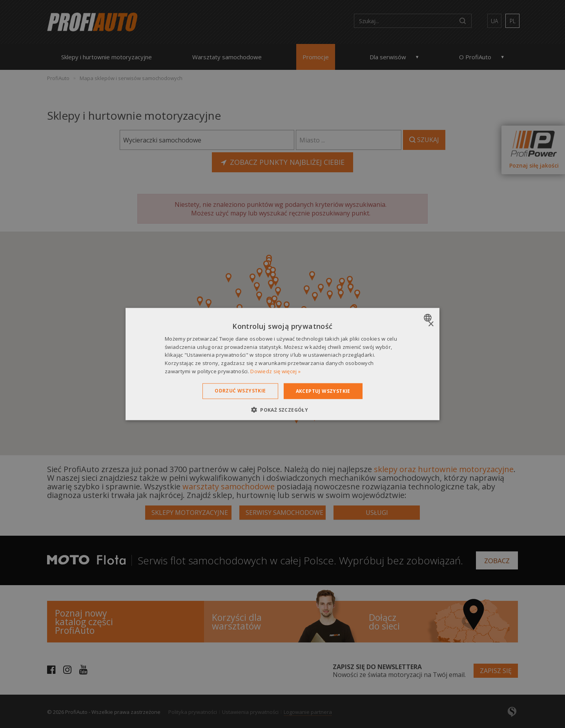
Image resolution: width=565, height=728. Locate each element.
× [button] (431, 324)
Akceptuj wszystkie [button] (323, 391)
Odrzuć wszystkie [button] (240, 390)
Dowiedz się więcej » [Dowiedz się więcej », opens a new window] (275, 371)
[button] (282, 410)
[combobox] (429, 317)
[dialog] (282, 364)
